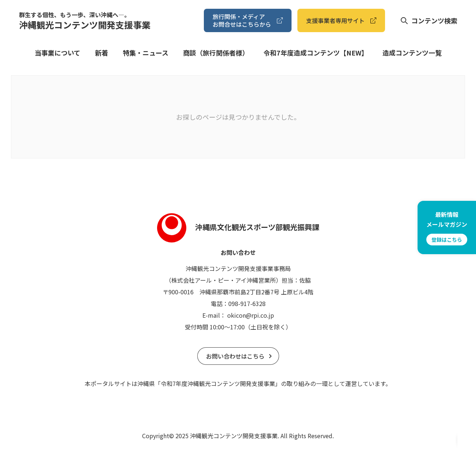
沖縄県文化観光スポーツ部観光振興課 (238, 227)
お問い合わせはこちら (235, 356)
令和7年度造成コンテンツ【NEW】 (316, 53)
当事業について (58, 53)
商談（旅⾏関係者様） (216, 53)
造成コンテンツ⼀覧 (412, 53)
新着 (102, 53)
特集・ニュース (146, 53)
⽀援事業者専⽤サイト (335, 20)
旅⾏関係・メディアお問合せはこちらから (242, 20)
